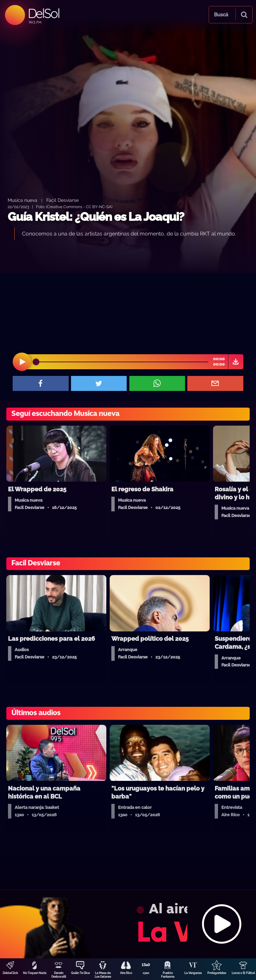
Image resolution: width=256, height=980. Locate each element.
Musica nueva (22, 200)
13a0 (146, 973)
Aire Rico (126, 973)
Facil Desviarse (62, 200)
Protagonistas (217, 973)
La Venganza (193, 973)
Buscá (221, 15)
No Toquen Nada (35, 973)
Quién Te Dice (80, 973)
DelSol (43, 13)
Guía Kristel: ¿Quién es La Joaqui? (96, 217)
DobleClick (10, 973)
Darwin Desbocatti (59, 975)
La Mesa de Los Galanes (103, 975)
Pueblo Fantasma (168, 975)
